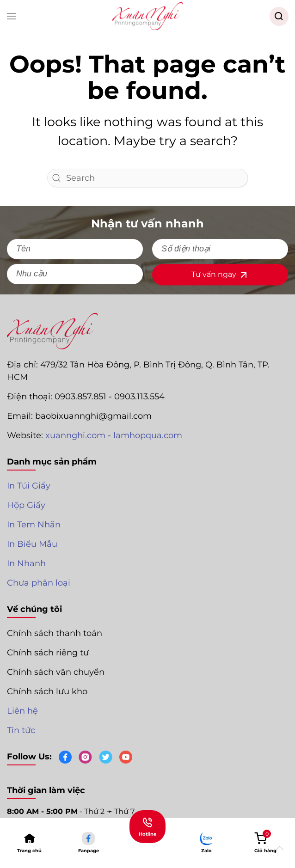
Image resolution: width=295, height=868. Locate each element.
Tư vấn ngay (220, 275)
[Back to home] (147, 16)
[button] (12, 16)
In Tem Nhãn (34, 525)
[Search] (147, 178)
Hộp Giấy (26, 505)
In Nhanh (26, 563)
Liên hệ (22, 711)
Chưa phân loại (39, 583)
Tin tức (21, 730)
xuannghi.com (75, 435)
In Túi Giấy (29, 486)
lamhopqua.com (148, 435)
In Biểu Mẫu (32, 544)
